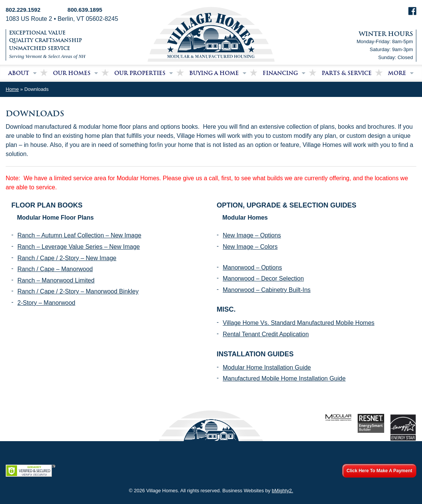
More (397, 73)
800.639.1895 (85, 10)
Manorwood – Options (253, 268)
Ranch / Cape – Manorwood (55, 269)
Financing (280, 73)
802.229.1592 (23, 10)
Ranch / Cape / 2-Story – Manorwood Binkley (78, 291)
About (19, 73)
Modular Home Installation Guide (267, 367)
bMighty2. (282, 491)
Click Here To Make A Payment (379, 471)
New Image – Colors (250, 247)
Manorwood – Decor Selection (263, 279)
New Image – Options (252, 235)
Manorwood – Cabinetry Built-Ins (267, 290)
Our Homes (72, 73)
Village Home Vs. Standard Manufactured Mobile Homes (299, 323)
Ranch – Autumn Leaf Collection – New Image (79, 235)
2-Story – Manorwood (46, 303)
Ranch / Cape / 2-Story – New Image (67, 258)
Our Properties (140, 73)
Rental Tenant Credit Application (266, 334)
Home (12, 89)
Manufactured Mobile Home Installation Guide (284, 378)
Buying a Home (214, 73)
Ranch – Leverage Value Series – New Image (79, 247)
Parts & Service (347, 73)
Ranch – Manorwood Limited (56, 280)
